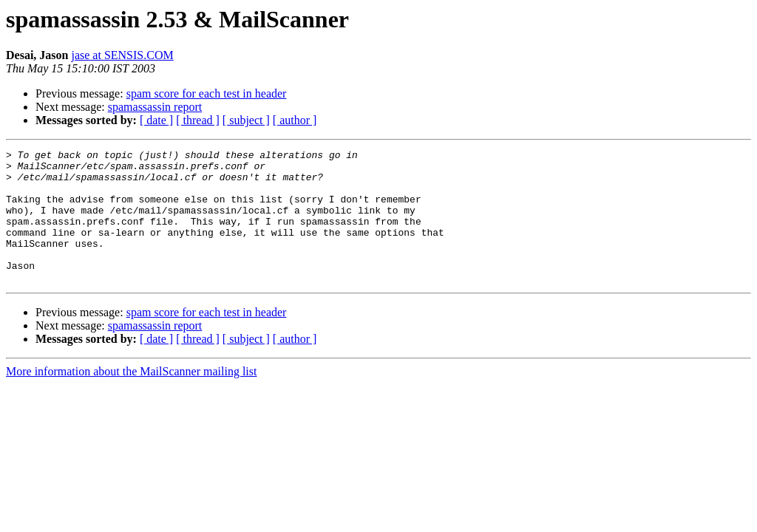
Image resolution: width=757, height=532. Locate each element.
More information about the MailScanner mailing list (131, 398)
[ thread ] (198, 120)
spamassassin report (155, 107)
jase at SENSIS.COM (122, 55)
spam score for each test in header (207, 93)
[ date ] (156, 120)
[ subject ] (246, 120)
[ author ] (295, 120)
